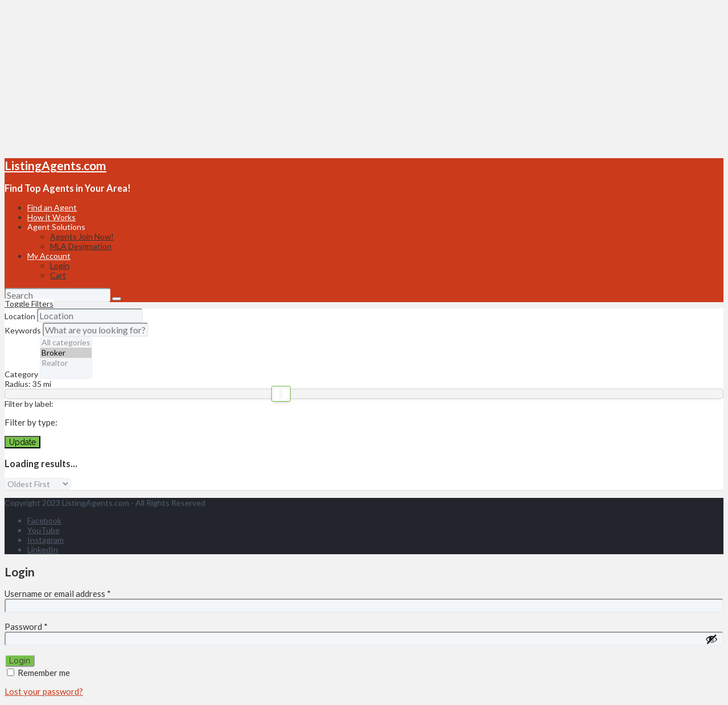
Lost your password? (44, 691)
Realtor (66, 363)
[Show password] (712, 639)
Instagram (45, 540)
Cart (58, 275)
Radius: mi (28, 384)
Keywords (23, 330)
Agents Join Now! (82, 236)
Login (60, 265)
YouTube (44, 530)
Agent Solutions (56, 227)
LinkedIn (43, 549)
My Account (49, 256)
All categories (66, 343)
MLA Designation (81, 246)
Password (26, 626)
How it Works (51, 217)
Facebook (44, 520)
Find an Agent (52, 207)
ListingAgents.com (55, 165)
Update (22, 442)
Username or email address (58, 593)
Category (21, 374)
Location (20, 316)
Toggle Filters (29, 304)
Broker (66, 353)
